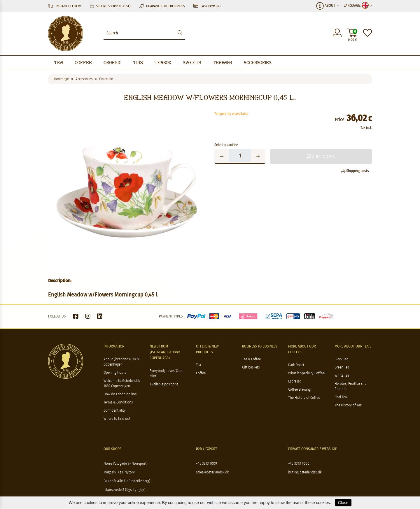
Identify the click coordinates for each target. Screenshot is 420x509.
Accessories (257, 63)
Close (343, 503)
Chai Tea (341, 397)
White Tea (342, 376)
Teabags (222, 63)
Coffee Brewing (299, 390)
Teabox (163, 63)
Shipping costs (355, 171)
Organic (112, 63)
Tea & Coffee (251, 359)
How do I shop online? (120, 394)
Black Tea (341, 359)
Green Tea (342, 367)
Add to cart (321, 156)
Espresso (295, 381)
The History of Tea (348, 405)
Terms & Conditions (118, 402)
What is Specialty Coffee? (307, 373)
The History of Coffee (304, 398)
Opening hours (115, 373)
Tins (138, 63)
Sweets (192, 63)
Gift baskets (251, 367)
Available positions (164, 384)
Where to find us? (117, 419)
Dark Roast (296, 365)
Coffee (83, 63)
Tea (58, 63)
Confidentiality (115, 411)
